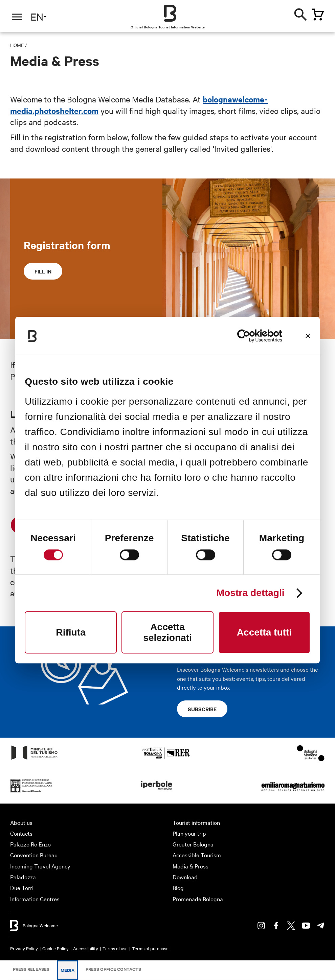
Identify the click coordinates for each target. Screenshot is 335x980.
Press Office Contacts (113, 969)
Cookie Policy (55, 948)
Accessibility (86, 948)
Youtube (306, 926)
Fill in (43, 271)
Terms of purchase (150, 948)
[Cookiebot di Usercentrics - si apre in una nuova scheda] (253, 336)
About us (21, 822)
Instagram (261, 926)
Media (68, 970)
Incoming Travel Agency (40, 866)
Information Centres (35, 899)
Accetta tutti (264, 632)
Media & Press (191, 866)
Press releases (31, 969)
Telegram (321, 926)
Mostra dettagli (250, 593)
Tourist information (196, 822)
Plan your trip (189, 833)
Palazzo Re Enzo (30, 844)
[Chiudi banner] (308, 336)
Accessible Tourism (197, 855)
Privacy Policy (24, 948)
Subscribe (202, 709)
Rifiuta (71, 632)
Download (185, 877)
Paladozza (23, 877)
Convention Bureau (34, 855)
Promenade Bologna (198, 899)
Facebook (276, 926)
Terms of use (115, 948)
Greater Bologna (193, 844)
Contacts (21, 833)
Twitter (291, 926)
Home (17, 45)
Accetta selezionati (167, 632)
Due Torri (22, 888)
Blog (178, 888)
